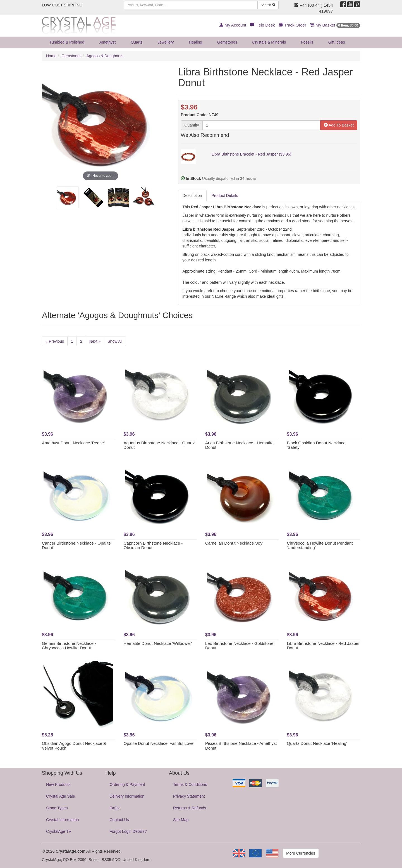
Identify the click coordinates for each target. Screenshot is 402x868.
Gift (337, 42)
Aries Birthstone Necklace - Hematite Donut (239, 445)
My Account (233, 25)
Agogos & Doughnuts (105, 56)
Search (268, 5)
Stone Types (57, 808)
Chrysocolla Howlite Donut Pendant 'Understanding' (320, 545)
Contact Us (119, 820)
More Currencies (301, 853)
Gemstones (227, 42)
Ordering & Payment (127, 784)
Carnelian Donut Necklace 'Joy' (234, 543)
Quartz (137, 42)
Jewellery (166, 42)
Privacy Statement (189, 796)
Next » (95, 341)
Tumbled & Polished (67, 42)
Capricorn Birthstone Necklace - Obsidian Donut (153, 545)
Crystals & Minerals (269, 42)
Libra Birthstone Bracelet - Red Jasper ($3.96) (252, 154)
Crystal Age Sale (61, 796)
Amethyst (107, 42)
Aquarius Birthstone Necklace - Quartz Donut (159, 445)
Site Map (181, 820)
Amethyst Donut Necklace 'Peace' (73, 443)
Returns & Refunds (190, 808)
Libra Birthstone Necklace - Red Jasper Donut (323, 646)
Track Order (293, 25)
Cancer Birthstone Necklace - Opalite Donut (76, 545)
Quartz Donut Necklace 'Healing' (317, 743)
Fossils (307, 42)
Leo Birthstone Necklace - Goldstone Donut (239, 646)
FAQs (115, 808)
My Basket (335, 25)
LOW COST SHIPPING (62, 5)
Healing (196, 42)
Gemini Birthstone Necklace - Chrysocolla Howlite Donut (69, 646)
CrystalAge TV (59, 831)
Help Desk (262, 25)
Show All (115, 341)
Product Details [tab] (225, 195)
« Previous (55, 341)
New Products (58, 784)
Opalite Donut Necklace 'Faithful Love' (159, 743)
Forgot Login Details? (128, 831)
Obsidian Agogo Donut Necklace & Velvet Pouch (74, 746)
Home (51, 56)
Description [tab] (192, 195)
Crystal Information (62, 820)
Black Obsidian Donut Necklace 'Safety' (316, 445)
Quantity (192, 125)
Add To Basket (339, 125)
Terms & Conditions (190, 784)
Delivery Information (127, 796)
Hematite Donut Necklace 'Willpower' (158, 643)
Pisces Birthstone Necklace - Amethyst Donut (241, 746)
